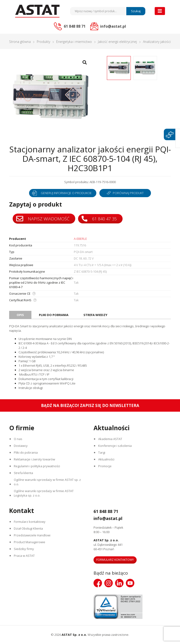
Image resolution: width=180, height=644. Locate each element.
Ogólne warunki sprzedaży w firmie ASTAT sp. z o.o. (48, 482)
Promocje (105, 466)
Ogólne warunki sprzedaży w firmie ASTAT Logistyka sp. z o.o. (44, 493)
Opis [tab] (20, 315)
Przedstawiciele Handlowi (32, 535)
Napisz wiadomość (43, 219)
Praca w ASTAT (24, 556)
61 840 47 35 (99, 218)
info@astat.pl (111, 518)
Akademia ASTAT (110, 439)
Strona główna (20, 42)
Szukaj (136, 11)
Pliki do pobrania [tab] (54, 315)
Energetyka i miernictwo (74, 42)
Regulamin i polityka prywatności (37, 466)
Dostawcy (21, 446)
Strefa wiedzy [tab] (95, 315)
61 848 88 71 (108, 511)
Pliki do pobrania (26, 452)
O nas (18, 439)
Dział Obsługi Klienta (29, 528)
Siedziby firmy (24, 549)
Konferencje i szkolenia (115, 446)
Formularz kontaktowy (30, 522)
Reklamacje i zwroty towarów (35, 459)
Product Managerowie (30, 542)
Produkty (43, 42)
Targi (102, 452)
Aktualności (107, 459)
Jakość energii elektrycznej (117, 42)
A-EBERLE (80, 239)
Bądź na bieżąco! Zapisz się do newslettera (90, 405)
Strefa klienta (24, 473)
